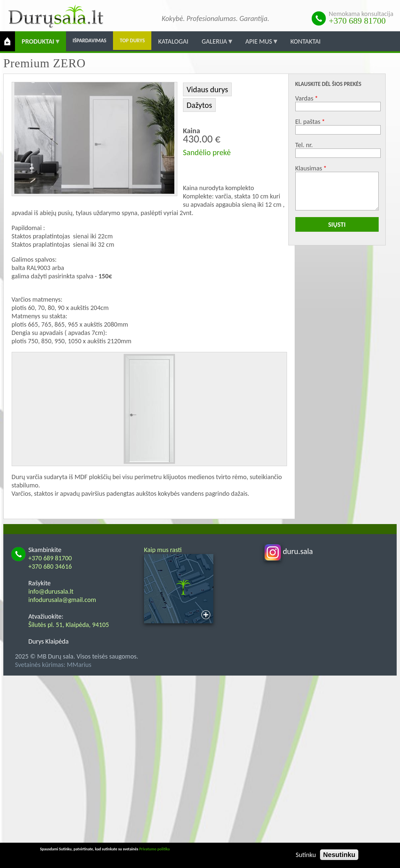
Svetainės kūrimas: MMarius (53, 665)
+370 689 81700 (357, 21)
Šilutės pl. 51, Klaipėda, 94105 (69, 625)
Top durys (132, 40)
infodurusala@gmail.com (62, 600)
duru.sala (289, 551)
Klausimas (309, 168)
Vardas (304, 98)
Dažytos (199, 105)
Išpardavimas (90, 40)
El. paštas (308, 122)
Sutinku (306, 855)
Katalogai (173, 41)
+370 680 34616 (50, 566)
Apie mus (259, 44)
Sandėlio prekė (207, 152)
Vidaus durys (207, 89)
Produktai (38, 44)
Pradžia (7, 41)
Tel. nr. (304, 145)
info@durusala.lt (51, 591)
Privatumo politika (154, 849)
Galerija (214, 44)
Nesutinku (339, 855)
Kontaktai (305, 41)
